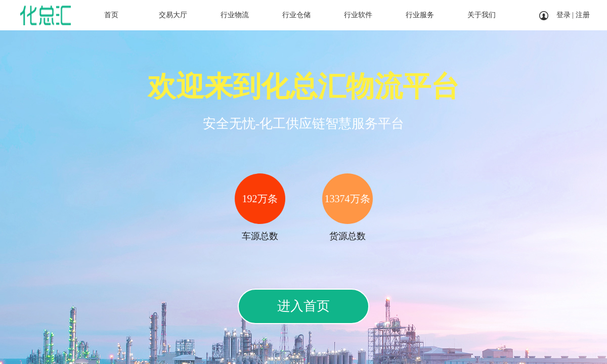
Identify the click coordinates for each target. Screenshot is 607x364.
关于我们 (482, 15)
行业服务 (420, 15)
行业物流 (235, 15)
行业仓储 (296, 15)
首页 (111, 15)
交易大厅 (173, 15)
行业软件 (358, 15)
